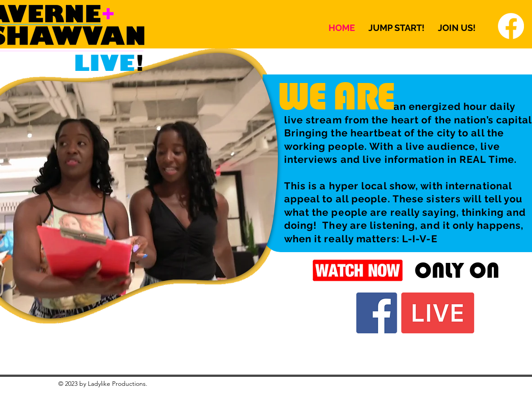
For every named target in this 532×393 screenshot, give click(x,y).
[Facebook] (511, 26)
